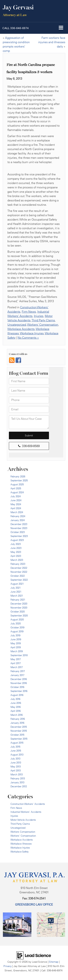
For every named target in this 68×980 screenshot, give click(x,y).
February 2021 (18, 600)
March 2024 (17, 512)
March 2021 (17, 596)
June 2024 (16, 500)
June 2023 (16, 548)
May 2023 (16, 552)
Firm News (29, 312)
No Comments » (28, 338)
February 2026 (18, 476)
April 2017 (16, 663)
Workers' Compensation (43, 325)
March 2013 (17, 774)
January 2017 (17, 675)
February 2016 (18, 719)
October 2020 (18, 612)
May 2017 (16, 659)
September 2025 (19, 480)
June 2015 (16, 751)
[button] (16, 28)
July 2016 (15, 699)
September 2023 (19, 536)
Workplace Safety (20, 852)
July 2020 (16, 623)
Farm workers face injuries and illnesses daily (52, 42)
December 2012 (19, 786)
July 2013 (15, 759)
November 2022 (19, 572)
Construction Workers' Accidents (28, 804)
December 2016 (19, 679)
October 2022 (18, 576)
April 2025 (16, 488)
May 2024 (16, 504)
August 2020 (17, 619)
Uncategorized (17, 325)
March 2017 (17, 667)
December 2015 (19, 727)
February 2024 (18, 516)
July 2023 (16, 544)
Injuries (39, 316)
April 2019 (16, 647)
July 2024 (16, 496)
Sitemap (54, 962)
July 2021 (16, 588)
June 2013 (16, 763)
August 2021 (17, 584)
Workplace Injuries (32, 333)
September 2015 (19, 739)
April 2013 (16, 770)
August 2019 (17, 631)
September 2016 (19, 691)
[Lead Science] (34, 955)
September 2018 (19, 655)
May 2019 (16, 643)
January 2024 (18, 520)
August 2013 (17, 755)
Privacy (8, 966)
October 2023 (18, 532)
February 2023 (18, 564)
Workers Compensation (23, 832)
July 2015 (15, 747)
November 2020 (19, 608)
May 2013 (16, 767)
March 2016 (17, 715)
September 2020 (19, 616)
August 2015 (17, 743)
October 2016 (17, 687)
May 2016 (16, 707)
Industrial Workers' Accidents (26, 812)
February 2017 (18, 671)
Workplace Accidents (21, 329)
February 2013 (18, 778)
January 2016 (17, 723)
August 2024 (17, 492)
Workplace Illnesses (21, 844)
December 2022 (19, 568)
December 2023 (19, 524)
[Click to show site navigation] (61, 28)
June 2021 (16, 592)
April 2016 (16, 711)
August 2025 (17, 484)
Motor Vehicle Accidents (23, 820)
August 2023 (17, 540)
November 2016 (19, 683)
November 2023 (19, 528)
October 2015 (17, 735)
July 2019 (15, 635)
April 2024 (16, 508)
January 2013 (17, 782)
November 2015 (19, 731)
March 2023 (17, 560)
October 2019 (17, 627)
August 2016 (17, 695)
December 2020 (19, 604)
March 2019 (17, 651)
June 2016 (16, 703)
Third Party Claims (43, 320)
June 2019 (16, 639)
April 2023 (16, 556)
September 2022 (19, 580)
